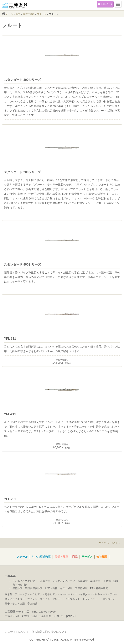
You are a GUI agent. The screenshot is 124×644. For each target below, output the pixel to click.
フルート (42, 14)
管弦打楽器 (29, 14)
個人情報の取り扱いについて (49, 632)
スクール (22, 557)
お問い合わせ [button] (105, 4)
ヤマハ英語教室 (41, 557)
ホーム (9, 14)
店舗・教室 (61, 557)
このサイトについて (17, 632)
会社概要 (102, 557)
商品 (18, 14)
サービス (87, 557)
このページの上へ (110, 543)
